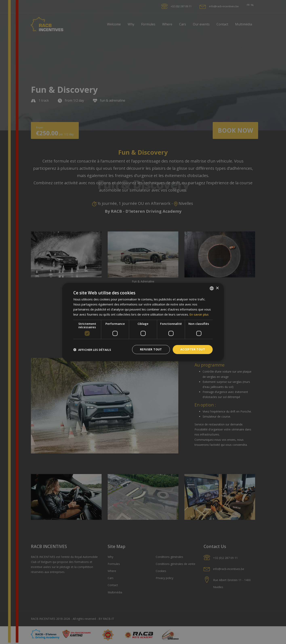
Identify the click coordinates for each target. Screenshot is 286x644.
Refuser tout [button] (151, 349)
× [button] (217, 288)
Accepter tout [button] (193, 349)
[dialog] (143, 322)
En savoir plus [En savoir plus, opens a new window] (199, 314)
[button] (92, 350)
